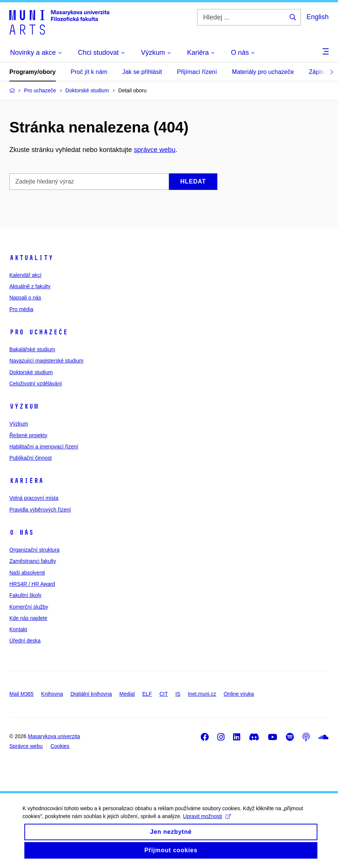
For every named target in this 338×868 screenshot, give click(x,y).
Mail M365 (22, 694)
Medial (127, 694)
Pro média (21, 309)
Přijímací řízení (197, 72)
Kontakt (18, 629)
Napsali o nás (25, 298)
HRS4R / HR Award (32, 584)
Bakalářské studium (32, 349)
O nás (22, 533)
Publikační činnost (31, 458)
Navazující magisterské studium (46, 361)
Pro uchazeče (39, 332)
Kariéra (26, 481)
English (318, 17)
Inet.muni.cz (202, 694)
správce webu (155, 150)
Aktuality (31, 258)
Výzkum (24, 406)
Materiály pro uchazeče (263, 72)
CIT (164, 694)
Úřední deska (25, 641)
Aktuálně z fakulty (30, 286)
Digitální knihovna (91, 694)
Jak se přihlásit (142, 72)
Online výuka (239, 694)
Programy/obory (33, 72)
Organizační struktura (34, 550)
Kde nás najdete (28, 618)
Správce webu (26, 746)
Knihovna (52, 694)
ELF (147, 694)
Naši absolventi (27, 573)
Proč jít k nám (89, 72)
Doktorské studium (31, 372)
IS (178, 694)
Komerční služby (29, 607)
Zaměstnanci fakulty (33, 561)
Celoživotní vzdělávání (36, 384)
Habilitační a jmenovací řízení (44, 447)
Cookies (60, 746)
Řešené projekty (28, 435)
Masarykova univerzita (54, 736)
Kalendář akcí (25, 275)
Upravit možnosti (207, 823)
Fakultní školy (25, 595)
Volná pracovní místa (34, 498)
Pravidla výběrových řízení (40, 510)
